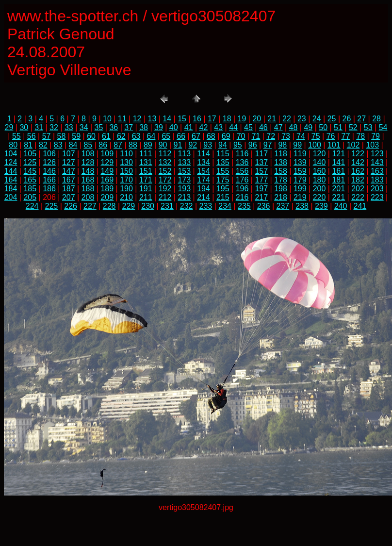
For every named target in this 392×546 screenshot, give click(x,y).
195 (223, 189)
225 (52, 206)
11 (122, 119)
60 (91, 136)
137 (261, 162)
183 (377, 180)
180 (319, 180)
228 (109, 206)
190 (126, 189)
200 (319, 189)
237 (283, 206)
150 (126, 171)
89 (148, 145)
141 (338, 162)
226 (71, 206)
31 (39, 127)
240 (341, 206)
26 (346, 119)
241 (360, 206)
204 (11, 197)
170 (126, 180)
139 (300, 162)
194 (204, 189)
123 (377, 154)
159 (300, 171)
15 (182, 119)
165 (30, 180)
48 (294, 127)
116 (242, 154)
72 (271, 136)
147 (69, 171)
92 (193, 145)
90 (163, 145)
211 (146, 197)
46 (263, 127)
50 (323, 127)
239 (321, 206)
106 (49, 154)
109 (107, 154)
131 (146, 162)
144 (11, 171)
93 (208, 145)
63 (136, 136)
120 (319, 154)
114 (204, 154)
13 (152, 119)
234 (225, 206)
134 (204, 162)
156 (242, 171)
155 (223, 171)
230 (148, 206)
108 (88, 154)
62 (121, 136)
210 (126, 197)
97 (268, 145)
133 (184, 162)
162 (358, 171)
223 (377, 197)
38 (144, 127)
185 (30, 189)
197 (261, 189)
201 (338, 189)
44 (233, 127)
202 (358, 189)
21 (272, 119)
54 (383, 127)
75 (316, 136)
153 (184, 171)
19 (242, 119)
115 (223, 154)
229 (129, 206)
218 (281, 197)
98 (282, 145)
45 (248, 127)
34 (84, 127)
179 (300, 180)
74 (301, 136)
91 (178, 145)
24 (317, 119)
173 (184, 180)
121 (338, 154)
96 (253, 145)
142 (358, 162)
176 (242, 180)
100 (315, 145)
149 (107, 171)
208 (88, 197)
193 (184, 189)
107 (69, 154)
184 (11, 189)
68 (211, 136)
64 (151, 136)
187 (69, 189)
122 (358, 154)
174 (204, 180)
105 (30, 154)
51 (338, 127)
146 (49, 171)
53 (368, 127)
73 (286, 136)
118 (281, 154)
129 (107, 162)
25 (332, 119)
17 (212, 119)
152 (165, 171)
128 (88, 162)
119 (300, 154)
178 (281, 180)
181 (338, 180)
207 (69, 197)
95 (238, 145)
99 (297, 145)
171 (146, 180)
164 (11, 180)
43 (218, 127)
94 (223, 145)
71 (256, 136)
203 (377, 189)
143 (377, 162)
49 (308, 127)
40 (174, 127)
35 (99, 127)
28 (376, 119)
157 (261, 171)
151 (146, 171)
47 (278, 127)
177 (261, 180)
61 (106, 136)
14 (167, 119)
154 (204, 171)
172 (165, 180)
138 (281, 162)
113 (184, 154)
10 (107, 119)
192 (165, 189)
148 (88, 171)
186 (49, 189)
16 (197, 119)
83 (58, 145)
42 (204, 127)
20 (257, 119)
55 (16, 136)
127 (69, 162)
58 (62, 136)
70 (241, 136)
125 (30, 162)
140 (319, 162)
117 (261, 154)
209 (107, 197)
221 (338, 197)
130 (126, 162)
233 (206, 206)
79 (376, 136)
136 (242, 162)
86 (103, 145)
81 (28, 145)
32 (54, 127)
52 (353, 127)
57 (47, 136)
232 (187, 206)
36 (114, 127)
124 (11, 162)
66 (181, 136)
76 (331, 136)
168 (88, 180)
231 (167, 206)
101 (334, 145)
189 (107, 189)
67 (196, 136)
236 (264, 206)
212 (165, 197)
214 (204, 197)
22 (287, 119)
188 (88, 189)
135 (223, 162)
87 (118, 145)
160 (319, 171)
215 (223, 197)
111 (146, 154)
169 (107, 180)
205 (30, 197)
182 (358, 180)
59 (76, 136)
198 (281, 189)
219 (300, 197)
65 (166, 136)
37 (129, 127)
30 (24, 127)
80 (13, 145)
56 (32, 136)
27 (361, 119)
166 (49, 180)
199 (300, 189)
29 (9, 127)
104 (11, 154)
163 (377, 171)
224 (32, 206)
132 (165, 162)
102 (353, 145)
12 (137, 119)
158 (281, 171)
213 (184, 197)
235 (244, 206)
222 (358, 197)
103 (372, 145)
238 (302, 206)
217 (261, 197)
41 (189, 127)
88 (133, 145)
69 (226, 136)
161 (338, 171)
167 (69, 180)
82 (43, 145)
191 (146, 189)
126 (49, 162)
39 (159, 127)
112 (165, 154)
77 (346, 136)
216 (242, 197)
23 (302, 119)
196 (242, 189)
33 (69, 127)
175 (223, 180)
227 (90, 206)
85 (88, 145)
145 (30, 171)
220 (319, 197)
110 (126, 154)
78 (360, 136)
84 (73, 145)
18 (227, 119)
